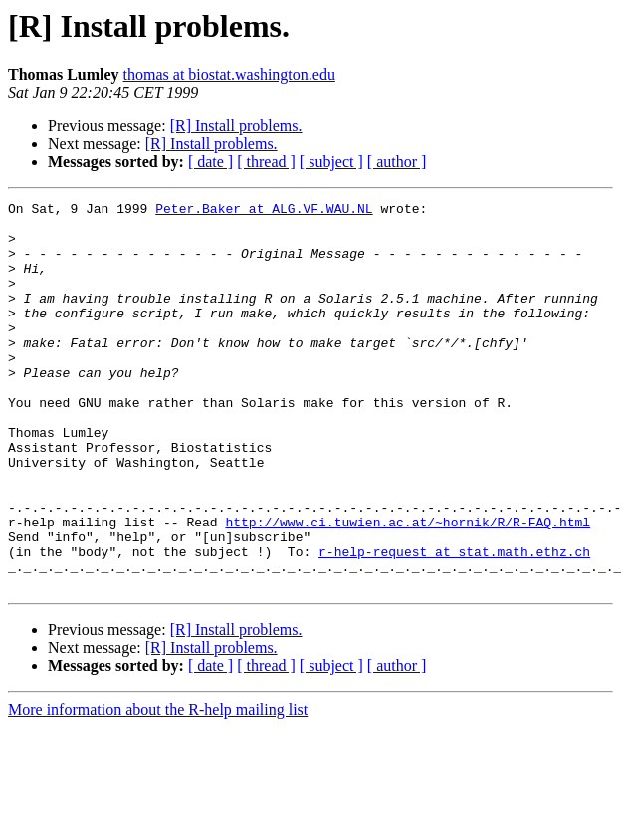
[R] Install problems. (236, 126)
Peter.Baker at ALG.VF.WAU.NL (264, 211)
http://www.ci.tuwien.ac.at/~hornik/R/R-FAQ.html (408, 587)
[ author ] (397, 162)
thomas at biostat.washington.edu (229, 74)
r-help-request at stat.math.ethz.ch (454, 623)
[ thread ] (266, 162)
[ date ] (210, 162)
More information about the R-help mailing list (158, 787)
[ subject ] (331, 162)
